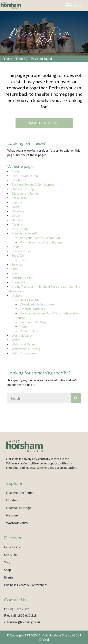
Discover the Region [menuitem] (20, 492)
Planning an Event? (25, 233)
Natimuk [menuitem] (12, 515)
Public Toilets (29, 331)
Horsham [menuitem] (13, 500)
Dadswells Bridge (24, 189)
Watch (16, 340)
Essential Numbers (32, 309)
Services (17, 264)
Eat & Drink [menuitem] (12, 547)
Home (8, 59)
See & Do (18, 255)
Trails (24, 260)
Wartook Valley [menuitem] (17, 523)
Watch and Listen (23, 344)
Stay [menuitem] (7, 562)
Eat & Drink (19, 198)
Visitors (17, 295)
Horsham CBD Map (33, 322)
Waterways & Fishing (26, 349)
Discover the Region (26, 193)
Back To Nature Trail (26, 176)
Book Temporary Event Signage (41, 242)
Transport (18, 282)
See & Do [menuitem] (10, 555)
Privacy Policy (21, 251)
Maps (24, 326)
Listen (16, 215)
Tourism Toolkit (22, 278)
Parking (17, 224)
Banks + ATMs (30, 300)
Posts (16, 247)
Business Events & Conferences (33, 184)
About (16, 171)
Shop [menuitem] (8, 570)
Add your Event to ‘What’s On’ (40, 238)
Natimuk (17, 220)
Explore (17, 202)
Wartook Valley (22, 335)
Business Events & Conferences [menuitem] (26, 585)
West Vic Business (24, 353)
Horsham (18, 211)
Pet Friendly (20, 229)
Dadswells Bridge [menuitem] (18, 508)
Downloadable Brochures (37, 304)
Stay (15, 273)
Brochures (19, 180)
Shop (15, 269)
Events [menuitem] (9, 577)
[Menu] (74, 6)
